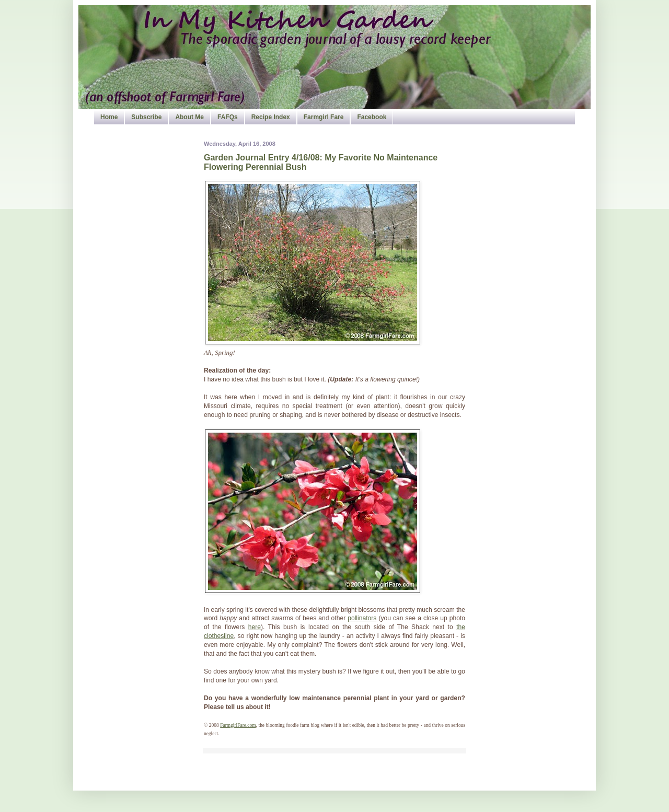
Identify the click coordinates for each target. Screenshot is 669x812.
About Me (189, 117)
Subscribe (146, 117)
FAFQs (228, 117)
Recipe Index (271, 117)
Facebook (372, 117)
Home (109, 117)
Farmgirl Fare (324, 117)
